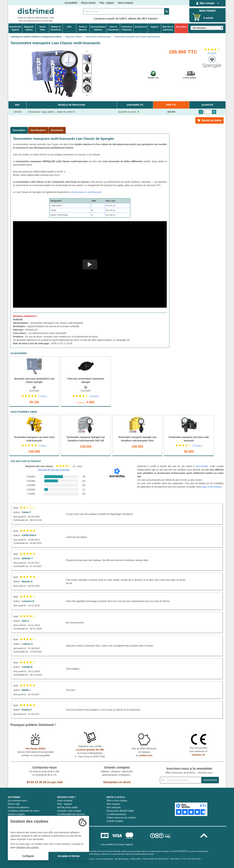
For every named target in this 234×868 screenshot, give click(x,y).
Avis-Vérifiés (202, 466)
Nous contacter (125, 3)
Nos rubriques (114, 807)
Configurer (28, 856)
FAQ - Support (107, 3)
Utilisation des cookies (27, 847)
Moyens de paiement (18, 807)
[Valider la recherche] (167, 11)
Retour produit (88, 3)
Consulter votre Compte (69, 811)
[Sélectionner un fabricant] (207, 28)
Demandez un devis (117, 782)
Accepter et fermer (69, 856)
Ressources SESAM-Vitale (120, 811)
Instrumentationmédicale (98, 28)
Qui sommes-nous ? (18, 801)
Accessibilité (71, 3)
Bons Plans (181, 27)
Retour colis (14, 804)
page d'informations (212, 487)
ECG (69, 27)
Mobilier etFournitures (56, 28)
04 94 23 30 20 (36, 782)
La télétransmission (116, 814)
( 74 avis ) (197, 446)
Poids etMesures (83, 28)
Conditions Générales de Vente (24, 811)
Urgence (154, 27)
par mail (57, 782)
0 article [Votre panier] (208, 18)
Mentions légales (16, 814)
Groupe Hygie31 (125, 844)
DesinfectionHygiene (15, 28)
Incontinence (141, 27)
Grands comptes (115, 821)
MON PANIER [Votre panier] (207, 11)
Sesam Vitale (42, 28)
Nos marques (113, 804)
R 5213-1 (182, 851)
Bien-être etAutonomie (168, 28)
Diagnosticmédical (29, 28)
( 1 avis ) (43, 446)
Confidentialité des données (71, 814)
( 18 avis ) (94, 396)
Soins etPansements (113, 28)
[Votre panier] (197, 17)
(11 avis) (212, 53)
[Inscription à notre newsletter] (181, 780)
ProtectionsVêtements (127, 28)
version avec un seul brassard (86, 192)
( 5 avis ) (43, 396)
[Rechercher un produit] (124, 11)
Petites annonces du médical (121, 818)
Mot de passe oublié (67, 807)
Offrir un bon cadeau (117, 801)
